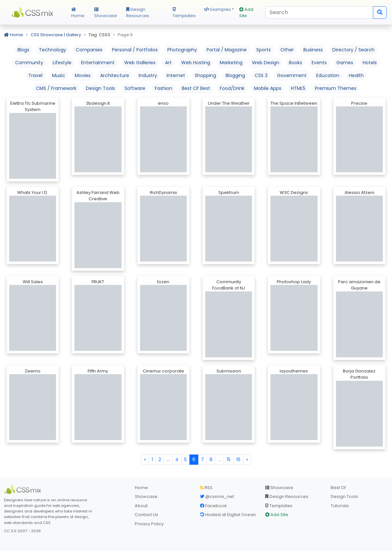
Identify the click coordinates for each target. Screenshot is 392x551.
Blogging (235, 75)
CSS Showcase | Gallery (56, 35)
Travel (35, 75)
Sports (264, 50)
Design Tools (100, 88)
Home (78, 13)
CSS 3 (261, 75)
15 (229, 459)
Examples (217, 9)
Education (328, 75)
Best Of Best (196, 88)
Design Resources (138, 13)
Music (59, 75)
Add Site (246, 13)
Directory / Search (353, 50)
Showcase (106, 13)
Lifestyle (62, 63)
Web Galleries (140, 63)
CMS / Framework (56, 88)
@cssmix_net (217, 496)
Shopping (205, 75)
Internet (176, 75)
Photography (182, 50)
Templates (184, 13)
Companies (89, 50)
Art (168, 63)
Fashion (164, 88)
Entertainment (98, 63)
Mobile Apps (268, 88)
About (141, 506)
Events (319, 63)
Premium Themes (336, 88)
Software (135, 88)
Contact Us (146, 515)
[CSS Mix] (24, 490)
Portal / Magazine (227, 50)
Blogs (23, 50)
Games (345, 63)
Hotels (370, 63)
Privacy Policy (149, 524)
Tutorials (340, 506)
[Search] (319, 13)
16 (238, 459)
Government (292, 75)
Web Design (266, 63)
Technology (53, 50)
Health (356, 75)
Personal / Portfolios (135, 50)
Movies (83, 75)
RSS (206, 488)
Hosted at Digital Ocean (228, 515)
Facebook (213, 506)
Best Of (338, 488)
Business (313, 50)
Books (295, 63)
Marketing (231, 63)
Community (29, 63)
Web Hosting (196, 63)
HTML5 (298, 88)
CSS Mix (34, 13)
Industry (148, 75)
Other (287, 50)
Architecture (115, 75)
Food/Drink (232, 88)
